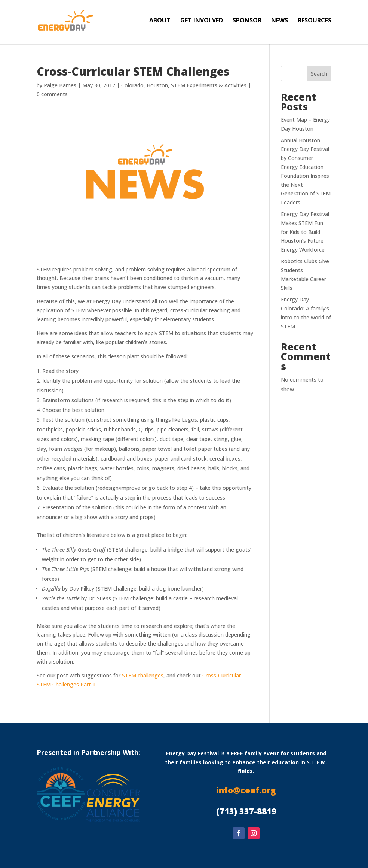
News (280, 21)
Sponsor (247, 21)
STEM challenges (143, 675)
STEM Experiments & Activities (209, 85)
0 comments (52, 94)
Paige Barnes (60, 85)
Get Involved (202, 21)
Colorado (132, 85)
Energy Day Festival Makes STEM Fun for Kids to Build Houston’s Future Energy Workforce (305, 232)
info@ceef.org (246, 790)
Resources (315, 21)
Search (319, 74)
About (160, 21)
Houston (157, 85)
